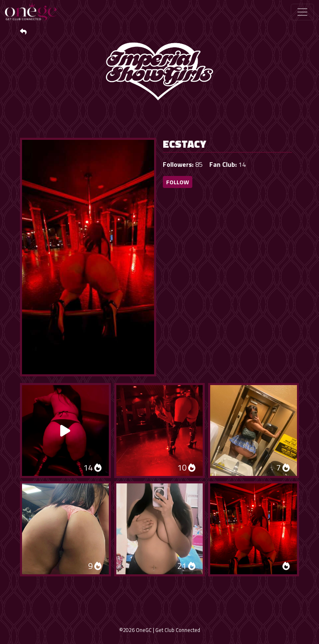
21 (186, 566)
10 (186, 467)
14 (93, 467)
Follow (178, 182)
